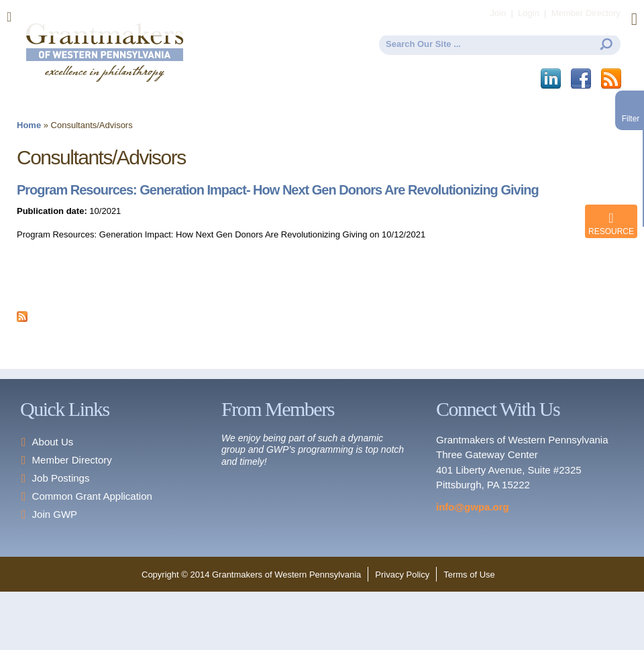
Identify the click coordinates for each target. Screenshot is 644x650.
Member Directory (72, 460)
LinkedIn (552, 79)
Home (29, 125)
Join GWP (55, 514)
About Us (53, 442)
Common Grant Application (92, 496)
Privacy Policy (402, 575)
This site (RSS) (612, 79)
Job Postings (61, 478)
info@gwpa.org (473, 507)
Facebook (582, 79)
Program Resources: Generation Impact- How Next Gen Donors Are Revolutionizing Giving (278, 190)
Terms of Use (469, 575)
